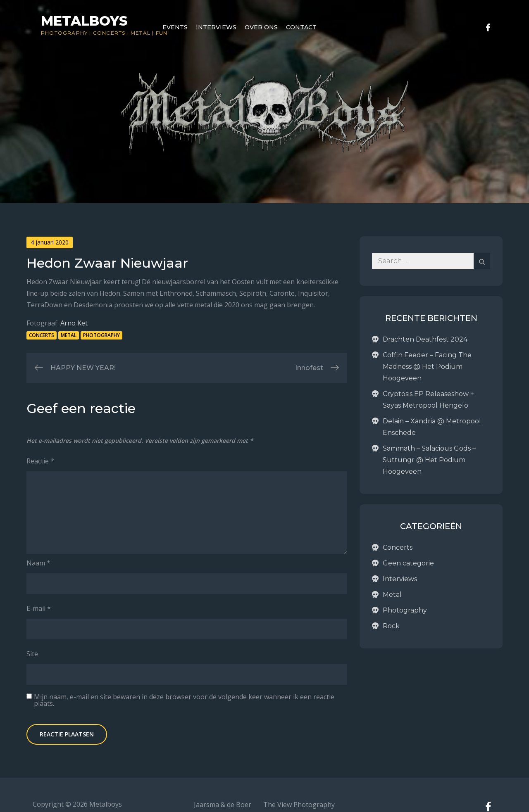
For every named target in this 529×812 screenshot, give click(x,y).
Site (32, 654)
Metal (141, 33)
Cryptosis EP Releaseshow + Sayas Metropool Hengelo (428, 400)
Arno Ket (74, 323)
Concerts (109, 33)
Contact (301, 27)
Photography (64, 33)
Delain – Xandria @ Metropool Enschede (432, 427)
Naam (38, 563)
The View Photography (299, 805)
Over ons (261, 27)
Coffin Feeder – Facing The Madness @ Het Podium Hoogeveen (427, 367)
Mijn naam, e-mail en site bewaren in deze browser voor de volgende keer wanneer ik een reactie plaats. (184, 700)
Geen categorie (408, 563)
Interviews (216, 27)
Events (175, 27)
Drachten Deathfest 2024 (425, 339)
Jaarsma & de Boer (223, 805)
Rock (391, 626)
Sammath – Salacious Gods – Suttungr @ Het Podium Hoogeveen (429, 460)
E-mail (39, 608)
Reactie (40, 461)
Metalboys (84, 21)
